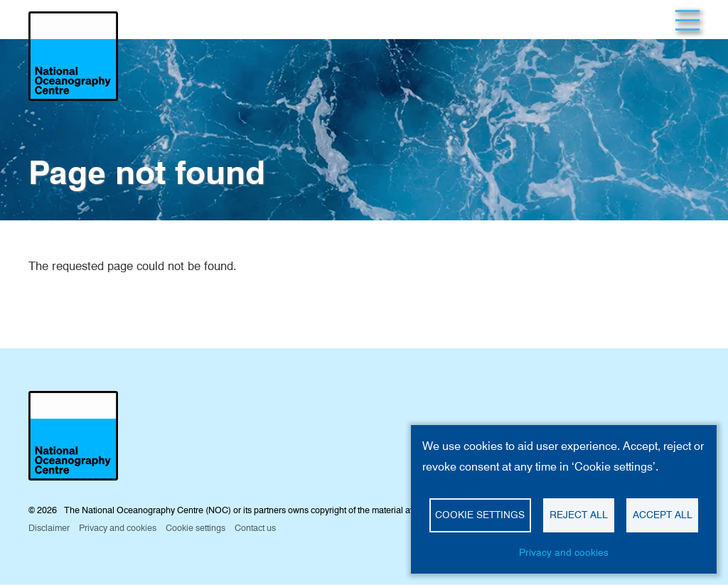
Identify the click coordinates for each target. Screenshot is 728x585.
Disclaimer (49, 528)
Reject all (579, 515)
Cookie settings (480, 515)
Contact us (255, 528)
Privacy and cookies (564, 552)
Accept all (663, 515)
